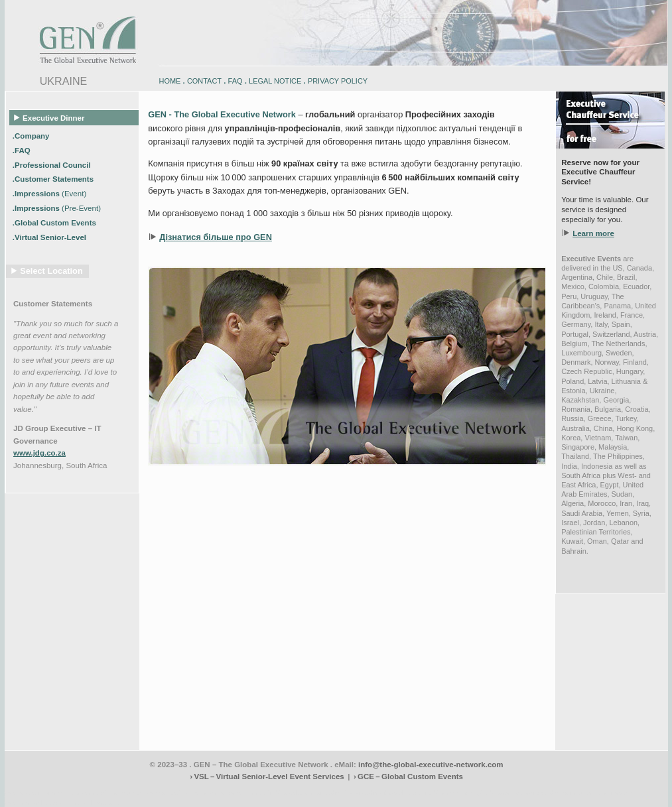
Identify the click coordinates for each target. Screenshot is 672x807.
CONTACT (204, 81)
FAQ (235, 81)
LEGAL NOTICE (275, 81)
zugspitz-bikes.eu (489, 793)
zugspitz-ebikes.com (607, 793)
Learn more (593, 233)
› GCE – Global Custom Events (408, 776)
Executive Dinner (50, 117)
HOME (170, 81)
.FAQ (23, 150)
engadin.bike (334, 793)
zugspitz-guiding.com (545, 793)
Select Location (51, 271)
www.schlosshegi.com (36, 803)
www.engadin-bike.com (37, 793)
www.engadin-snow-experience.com (198, 793)
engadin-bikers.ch (380, 793)
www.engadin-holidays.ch (108, 793)
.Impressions (49, 194)
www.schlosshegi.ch (98, 803)
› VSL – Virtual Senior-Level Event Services (267, 776)
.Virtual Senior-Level (50, 237)
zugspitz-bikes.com (435, 793)
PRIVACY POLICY (338, 81)
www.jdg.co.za (39, 453)
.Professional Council (53, 164)
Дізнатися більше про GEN (216, 237)
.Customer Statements (54, 179)
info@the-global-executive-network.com (431, 765)
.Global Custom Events (55, 223)
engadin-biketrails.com (283, 793)
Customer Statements (53, 304)
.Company (32, 135)
